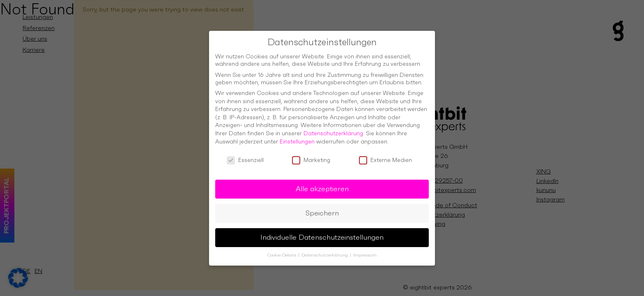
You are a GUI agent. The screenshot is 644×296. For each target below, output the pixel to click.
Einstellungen (297, 136)
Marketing (311, 155)
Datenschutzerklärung (333, 128)
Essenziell (245, 155)
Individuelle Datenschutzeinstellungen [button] (322, 232)
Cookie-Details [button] (282, 250)
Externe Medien (385, 155)
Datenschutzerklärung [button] (325, 250)
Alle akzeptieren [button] (322, 184)
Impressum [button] (365, 250)
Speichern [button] (322, 208)
